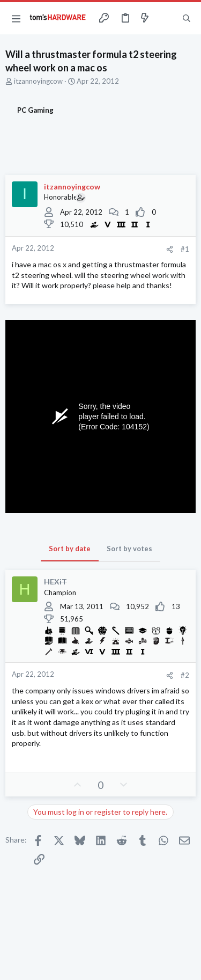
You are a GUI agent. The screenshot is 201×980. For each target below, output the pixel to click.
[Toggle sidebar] (166, 18)
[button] (16, 18)
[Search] (187, 18)
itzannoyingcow (38, 81)
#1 (185, 249)
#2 (185, 675)
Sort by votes (129, 548)
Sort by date (70, 548)
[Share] (170, 249)
